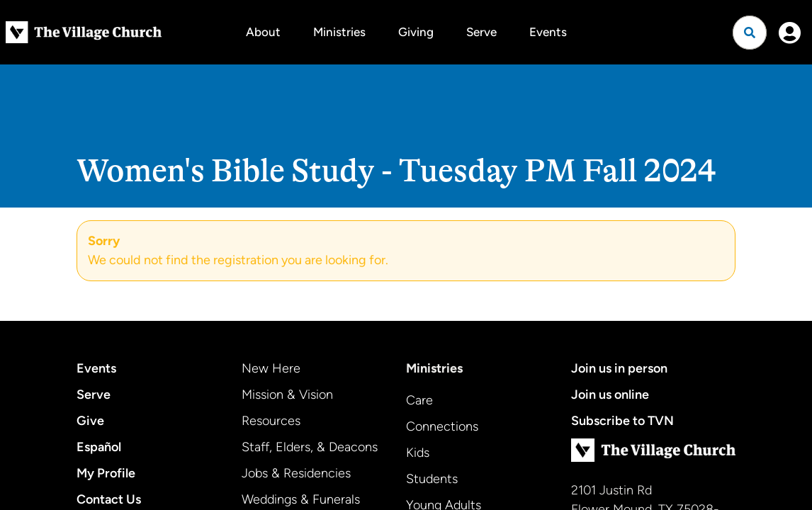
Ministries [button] (339, 32)
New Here (271, 368)
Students (432, 479)
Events (548, 32)
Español (99, 447)
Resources (271, 421)
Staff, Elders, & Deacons (310, 447)
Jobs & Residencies (296, 473)
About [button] (263, 32)
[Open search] (750, 33)
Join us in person (619, 368)
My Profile (106, 473)
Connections (442, 426)
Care (419, 400)
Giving (416, 32)
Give (90, 421)
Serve (481, 32)
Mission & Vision (287, 395)
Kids (418, 453)
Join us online (610, 395)
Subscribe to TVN (622, 421)
